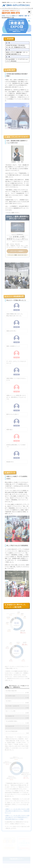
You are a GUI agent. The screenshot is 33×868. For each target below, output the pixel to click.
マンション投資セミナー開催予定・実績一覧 (18, 16)
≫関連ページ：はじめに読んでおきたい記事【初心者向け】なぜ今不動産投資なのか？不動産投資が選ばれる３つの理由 (17, 817)
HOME (3, 16)
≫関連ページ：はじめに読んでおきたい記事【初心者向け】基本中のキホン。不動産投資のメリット (17, 811)
